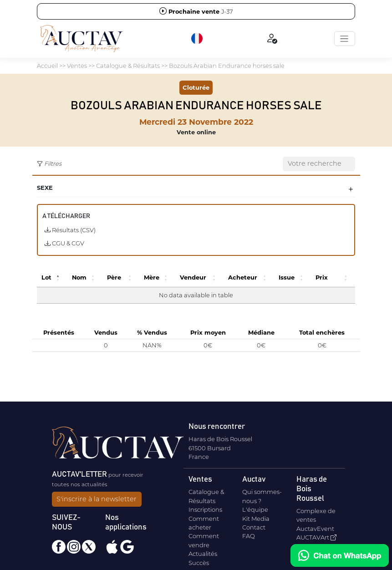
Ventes (77, 66)
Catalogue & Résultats (128, 66)
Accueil (47, 66)
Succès (199, 563)
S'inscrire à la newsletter (97, 499)
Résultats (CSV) (70, 230)
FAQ (249, 536)
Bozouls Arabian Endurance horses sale (227, 66)
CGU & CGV (64, 243)
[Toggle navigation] (345, 39)
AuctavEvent (315, 529)
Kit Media (256, 519)
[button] (198, 39)
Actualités (203, 554)
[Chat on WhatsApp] (340, 555)
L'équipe (255, 509)
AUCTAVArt (316, 537)
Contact (254, 527)
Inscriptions (205, 509)
